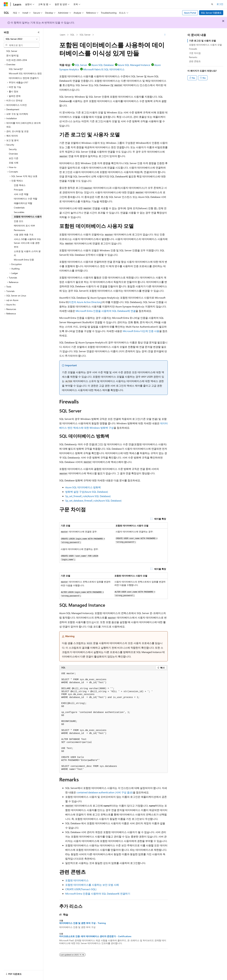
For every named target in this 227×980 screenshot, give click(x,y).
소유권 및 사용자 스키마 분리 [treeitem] (27, 253)
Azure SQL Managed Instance (134, 65)
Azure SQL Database (103, 65)
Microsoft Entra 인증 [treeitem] (24, 260)
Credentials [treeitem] (19, 208)
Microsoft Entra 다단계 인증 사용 (141, 331)
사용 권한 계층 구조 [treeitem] (24, 235)
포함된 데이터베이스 (77, 880)
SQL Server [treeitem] (12, 51)
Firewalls (193, 49)
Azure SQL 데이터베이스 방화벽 (83, 487)
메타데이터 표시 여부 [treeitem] (24, 226)
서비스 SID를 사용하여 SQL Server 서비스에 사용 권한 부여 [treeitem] (27, 243)
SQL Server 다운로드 (211, 13)
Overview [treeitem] (13, 154)
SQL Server (85, 35)
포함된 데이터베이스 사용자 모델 (205, 45)
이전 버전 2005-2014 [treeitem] (17, 60)
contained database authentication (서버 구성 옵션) (105, 792)
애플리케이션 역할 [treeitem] (23, 203)
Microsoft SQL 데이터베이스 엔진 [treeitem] (25, 73)
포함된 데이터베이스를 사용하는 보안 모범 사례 (92, 885)
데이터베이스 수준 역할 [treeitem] (26, 199)
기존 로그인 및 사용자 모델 (202, 41)
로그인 (220, 4)
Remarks (193, 57)
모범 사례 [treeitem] (14, 163)
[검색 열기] (212, 4)
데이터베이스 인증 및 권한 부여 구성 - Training (83, 923)
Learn (63, 35)
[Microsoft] (6, 4)
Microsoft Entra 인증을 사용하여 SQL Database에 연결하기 (98, 894)
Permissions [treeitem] (19, 230)
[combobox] (22, 39)
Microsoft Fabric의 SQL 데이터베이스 (104, 69)
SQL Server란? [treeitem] (16, 69)
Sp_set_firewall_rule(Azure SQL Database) (88, 496)
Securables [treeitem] (19, 212)
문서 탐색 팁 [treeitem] (12, 55)
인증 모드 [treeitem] (19, 221)
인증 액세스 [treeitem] (20, 185)
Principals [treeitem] (18, 190)
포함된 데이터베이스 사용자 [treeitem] (28, 217)
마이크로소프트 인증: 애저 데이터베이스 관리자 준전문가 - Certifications (95, 936)
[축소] (39, 32)
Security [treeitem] (13, 149)
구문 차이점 (195, 53)
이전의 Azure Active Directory (85, 302)
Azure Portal (190, 13)
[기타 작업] (165, 35)
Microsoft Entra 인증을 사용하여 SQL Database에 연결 (106, 311)
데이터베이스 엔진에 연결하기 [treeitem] (24, 78)
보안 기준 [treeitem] (14, 158)
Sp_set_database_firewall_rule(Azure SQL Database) (93, 500)
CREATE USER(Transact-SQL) (81, 889)
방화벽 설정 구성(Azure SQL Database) (87, 492)
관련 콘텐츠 (195, 61)
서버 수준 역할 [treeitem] (21, 194)
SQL (72, 35)
